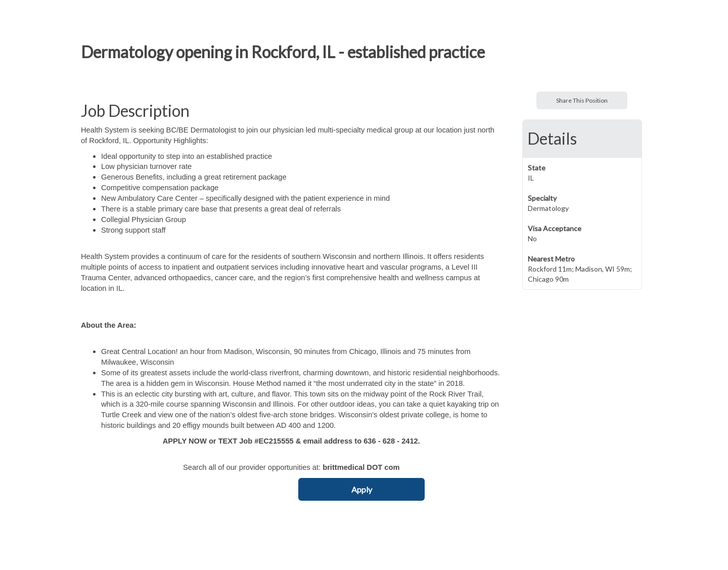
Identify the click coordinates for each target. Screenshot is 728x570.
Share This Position (582, 100)
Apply (362, 489)
